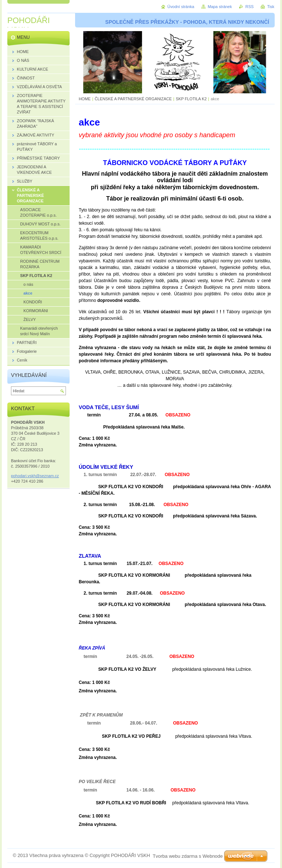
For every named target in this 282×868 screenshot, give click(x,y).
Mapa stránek (220, 7)
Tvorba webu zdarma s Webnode (188, 856)
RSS (249, 7)
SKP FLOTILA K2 (191, 99)
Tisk (271, 7)
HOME (85, 99)
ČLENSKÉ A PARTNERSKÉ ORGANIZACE (133, 99)
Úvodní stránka (181, 7)
